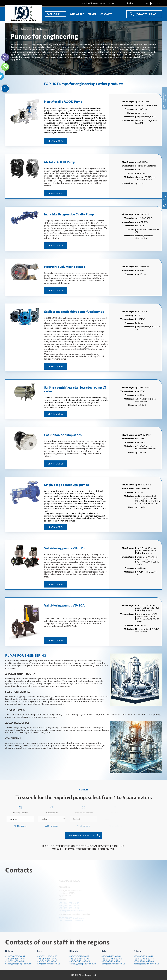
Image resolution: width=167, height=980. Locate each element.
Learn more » (56, 141)
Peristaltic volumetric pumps (65, 267)
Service (92, 14)
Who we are (77, 14)
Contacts (106, 14)
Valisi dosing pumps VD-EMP (65, 548)
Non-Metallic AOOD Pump (63, 101)
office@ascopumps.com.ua (101, 3)
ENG (159, 3)
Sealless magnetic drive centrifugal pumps (74, 311)
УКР (148, 3)
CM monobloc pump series (63, 435)
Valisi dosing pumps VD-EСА (64, 605)
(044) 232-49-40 (146, 14)
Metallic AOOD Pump (60, 162)
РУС (153, 3)
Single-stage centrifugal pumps (66, 485)
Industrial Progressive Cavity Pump (69, 214)
